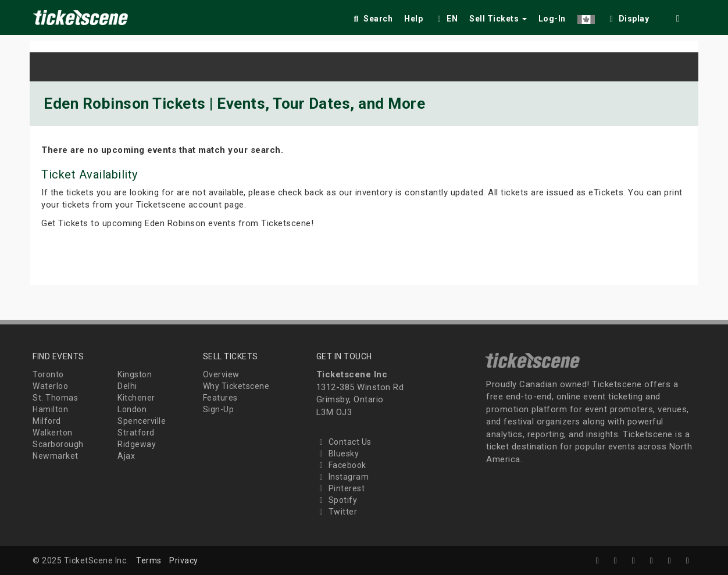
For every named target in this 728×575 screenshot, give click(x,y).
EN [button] (446, 19)
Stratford (136, 433)
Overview (221, 374)
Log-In (552, 19)
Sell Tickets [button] (498, 19)
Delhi (127, 386)
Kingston (135, 374)
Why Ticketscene (236, 386)
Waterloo (50, 386)
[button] (586, 17)
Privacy (184, 560)
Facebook (341, 465)
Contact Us (344, 442)
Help (413, 19)
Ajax (126, 456)
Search (372, 19)
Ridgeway (137, 444)
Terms (149, 560)
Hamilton (50, 409)
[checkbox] (628, 17)
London (132, 409)
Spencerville (142, 421)
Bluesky (338, 453)
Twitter (337, 512)
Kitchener (136, 398)
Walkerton (53, 433)
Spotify (337, 500)
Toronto (48, 374)
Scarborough (58, 444)
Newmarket (56, 456)
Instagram (343, 477)
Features (220, 398)
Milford (47, 421)
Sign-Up (219, 409)
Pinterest (341, 488)
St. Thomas (55, 398)
